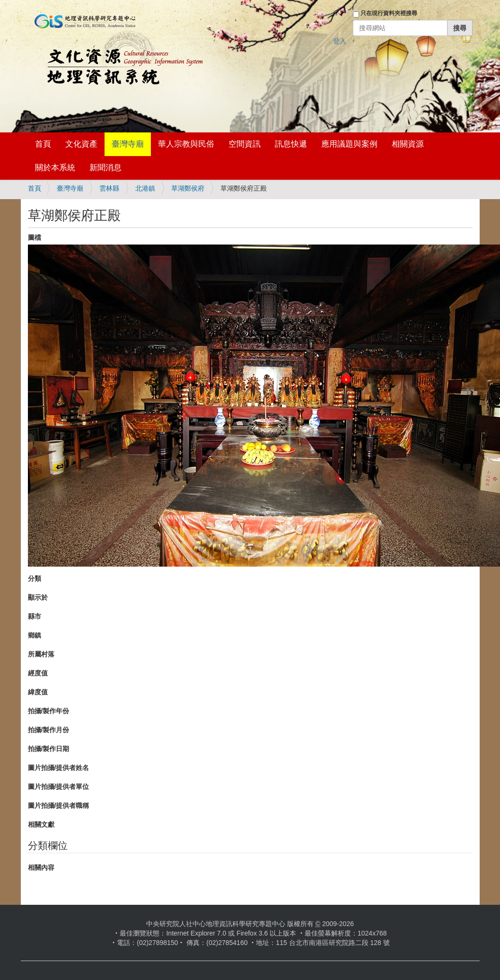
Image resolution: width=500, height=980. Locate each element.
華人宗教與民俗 (186, 144)
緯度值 (38, 692)
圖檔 (35, 237)
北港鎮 (145, 188)
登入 (340, 41)
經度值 (38, 673)
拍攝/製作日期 (49, 749)
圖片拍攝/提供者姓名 (59, 768)
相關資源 (408, 144)
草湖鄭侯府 (188, 188)
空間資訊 (245, 144)
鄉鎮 (35, 635)
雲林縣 (109, 188)
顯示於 (38, 597)
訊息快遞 (291, 144)
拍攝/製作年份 (49, 711)
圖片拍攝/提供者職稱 (59, 805)
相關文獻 (41, 824)
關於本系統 (55, 168)
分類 (35, 578)
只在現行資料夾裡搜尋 (389, 13)
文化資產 (81, 144)
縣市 (35, 616)
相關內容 (41, 867)
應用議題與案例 (349, 144)
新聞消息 (105, 168)
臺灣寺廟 (128, 144)
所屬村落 (41, 654)
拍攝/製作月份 (49, 730)
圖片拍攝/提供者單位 (59, 787)
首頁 (43, 144)
